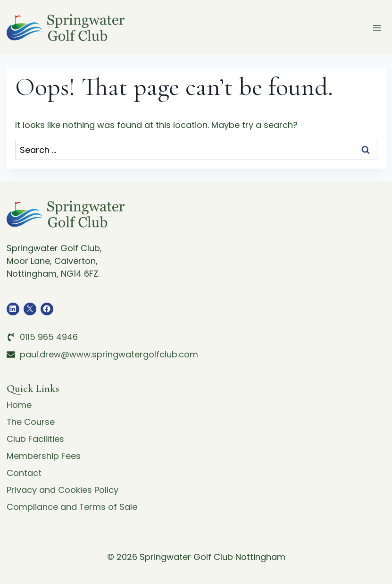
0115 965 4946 (49, 337)
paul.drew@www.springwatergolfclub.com (109, 354)
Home (19, 405)
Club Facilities (35, 439)
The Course (31, 422)
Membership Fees (44, 456)
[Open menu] (377, 28)
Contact (24, 473)
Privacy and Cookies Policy (63, 490)
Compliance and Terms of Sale (72, 507)
